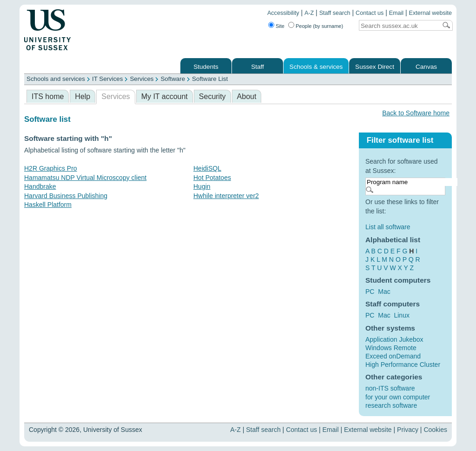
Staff (258, 67)
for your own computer (398, 397)
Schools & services (316, 67)
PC (370, 292)
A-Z (309, 13)
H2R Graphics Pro (51, 168)
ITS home (48, 96)
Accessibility (283, 13)
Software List (210, 79)
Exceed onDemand (393, 356)
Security (212, 96)
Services (142, 79)
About (247, 96)
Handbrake (40, 186)
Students (206, 67)
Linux (401, 315)
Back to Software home (416, 113)
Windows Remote (391, 348)
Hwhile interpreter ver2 (226, 196)
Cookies (435, 430)
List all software (388, 227)
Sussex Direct (375, 67)
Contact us (370, 13)
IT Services (107, 79)
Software (173, 79)
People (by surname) (319, 26)
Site (280, 26)
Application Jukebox (394, 339)
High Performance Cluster (403, 365)
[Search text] (398, 26)
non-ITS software (390, 388)
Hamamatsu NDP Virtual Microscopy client (85, 178)
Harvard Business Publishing (66, 196)
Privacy (408, 430)
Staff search (335, 13)
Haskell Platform (48, 205)
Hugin (202, 186)
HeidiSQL (207, 168)
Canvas (426, 67)
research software (391, 405)
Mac (384, 292)
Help (83, 96)
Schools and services (56, 79)
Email (397, 13)
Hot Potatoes (212, 178)
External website (430, 13)
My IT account (165, 96)
